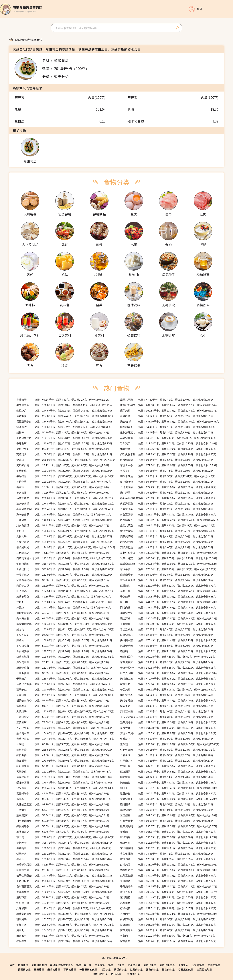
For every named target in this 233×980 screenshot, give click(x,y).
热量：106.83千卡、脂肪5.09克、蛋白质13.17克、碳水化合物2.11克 (64, 640)
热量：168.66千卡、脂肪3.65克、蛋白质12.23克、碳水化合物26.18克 (169, 558)
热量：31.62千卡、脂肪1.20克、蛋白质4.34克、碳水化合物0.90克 (167, 580)
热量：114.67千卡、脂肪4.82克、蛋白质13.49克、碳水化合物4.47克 (168, 903)
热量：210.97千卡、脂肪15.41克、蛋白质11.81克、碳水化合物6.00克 (169, 788)
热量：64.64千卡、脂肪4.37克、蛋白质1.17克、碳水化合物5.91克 (63, 400)
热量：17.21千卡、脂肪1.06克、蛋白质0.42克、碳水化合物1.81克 (167, 711)
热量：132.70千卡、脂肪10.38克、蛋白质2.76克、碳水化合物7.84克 (168, 613)
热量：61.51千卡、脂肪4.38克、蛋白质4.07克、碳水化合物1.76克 (167, 755)
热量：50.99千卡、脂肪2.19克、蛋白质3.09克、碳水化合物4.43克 (63, 432)
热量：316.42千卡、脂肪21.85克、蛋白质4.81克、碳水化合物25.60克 (65, 564)
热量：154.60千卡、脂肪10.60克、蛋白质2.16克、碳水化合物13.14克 (65, 733)
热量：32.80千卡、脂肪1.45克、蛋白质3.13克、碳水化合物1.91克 (63, 580)
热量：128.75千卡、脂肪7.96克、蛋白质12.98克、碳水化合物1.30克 (64, 651)
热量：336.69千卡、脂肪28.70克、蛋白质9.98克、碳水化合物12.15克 (169, 837)
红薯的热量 (136, 969)
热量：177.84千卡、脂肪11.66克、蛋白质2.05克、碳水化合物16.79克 (169, 465)
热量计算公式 (84, 965)
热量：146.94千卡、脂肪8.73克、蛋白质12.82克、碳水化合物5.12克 (64, 520)
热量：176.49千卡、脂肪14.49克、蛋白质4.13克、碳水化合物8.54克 (168, 640)
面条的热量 (152, 969)
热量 (111, 965)
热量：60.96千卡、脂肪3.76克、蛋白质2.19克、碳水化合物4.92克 (167, 471)
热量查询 (23, 965)
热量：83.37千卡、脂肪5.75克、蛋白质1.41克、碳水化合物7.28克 (63, 936)
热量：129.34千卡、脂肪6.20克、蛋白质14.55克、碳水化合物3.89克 (64, 471)
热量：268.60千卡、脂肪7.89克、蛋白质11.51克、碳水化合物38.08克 (65, 881)
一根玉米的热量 (88, 969)
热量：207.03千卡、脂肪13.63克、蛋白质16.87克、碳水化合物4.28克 (169, 815)
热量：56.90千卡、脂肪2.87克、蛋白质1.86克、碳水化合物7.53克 (167, 575)
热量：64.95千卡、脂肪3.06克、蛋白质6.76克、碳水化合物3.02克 (167, 542)
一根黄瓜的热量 (99, 974)
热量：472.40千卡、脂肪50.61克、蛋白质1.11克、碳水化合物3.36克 (168, 679)
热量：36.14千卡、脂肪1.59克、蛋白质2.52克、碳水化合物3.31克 (167, 416)
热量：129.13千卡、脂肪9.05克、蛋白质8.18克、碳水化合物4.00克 (64, 482)
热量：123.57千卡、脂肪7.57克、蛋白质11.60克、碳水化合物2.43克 (168, 515)
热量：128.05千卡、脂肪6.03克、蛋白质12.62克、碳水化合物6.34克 (64, 941)
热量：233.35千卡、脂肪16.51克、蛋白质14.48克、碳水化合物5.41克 (169, 553)
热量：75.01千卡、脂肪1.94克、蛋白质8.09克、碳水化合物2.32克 (167, 810)
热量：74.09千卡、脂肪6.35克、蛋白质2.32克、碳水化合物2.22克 (167, 717)
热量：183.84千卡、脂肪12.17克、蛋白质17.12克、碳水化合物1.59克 (65, 629)
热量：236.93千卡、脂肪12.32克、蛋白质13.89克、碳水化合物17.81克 (66, 460)
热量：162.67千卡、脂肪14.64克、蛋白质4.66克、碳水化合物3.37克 (168, 772)
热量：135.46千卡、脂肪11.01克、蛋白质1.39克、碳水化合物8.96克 (64, 679)
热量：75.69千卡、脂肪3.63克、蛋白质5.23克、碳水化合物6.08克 (167, 493)
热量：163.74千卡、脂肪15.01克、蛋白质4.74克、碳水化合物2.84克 (168, 941)
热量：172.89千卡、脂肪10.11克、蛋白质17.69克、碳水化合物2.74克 (65, 711)
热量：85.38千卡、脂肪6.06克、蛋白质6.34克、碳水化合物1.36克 (63, 865)
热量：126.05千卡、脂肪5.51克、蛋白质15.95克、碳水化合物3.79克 (168, 586)
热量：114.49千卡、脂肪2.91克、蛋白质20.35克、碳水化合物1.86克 (168, 897)
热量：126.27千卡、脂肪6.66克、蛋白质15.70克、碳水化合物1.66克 (64, 892)
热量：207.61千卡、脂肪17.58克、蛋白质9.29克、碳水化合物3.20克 (168, 766)
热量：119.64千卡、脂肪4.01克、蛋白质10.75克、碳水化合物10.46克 (169, 443)
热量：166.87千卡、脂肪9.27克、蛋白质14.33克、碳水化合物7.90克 (168, 832)
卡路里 (120, 965)
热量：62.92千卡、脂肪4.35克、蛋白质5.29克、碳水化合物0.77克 (63, 717)
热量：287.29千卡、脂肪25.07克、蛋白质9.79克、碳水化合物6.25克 (168, 454)
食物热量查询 (39, 965)
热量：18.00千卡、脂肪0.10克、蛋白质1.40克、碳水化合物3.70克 (63, 487)
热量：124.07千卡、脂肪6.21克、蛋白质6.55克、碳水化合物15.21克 (64, 542)
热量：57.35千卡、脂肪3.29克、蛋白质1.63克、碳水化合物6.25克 (63, 700)
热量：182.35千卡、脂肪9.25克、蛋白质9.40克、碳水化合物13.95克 (64, 728)
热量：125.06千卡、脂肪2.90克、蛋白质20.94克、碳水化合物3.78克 (64, 859)
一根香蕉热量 (132, 974)
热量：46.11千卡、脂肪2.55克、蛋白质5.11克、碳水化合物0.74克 (63, 553)
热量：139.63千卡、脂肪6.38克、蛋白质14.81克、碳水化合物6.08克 (168, 668)
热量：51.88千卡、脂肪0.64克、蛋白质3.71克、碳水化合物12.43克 (167, 531)
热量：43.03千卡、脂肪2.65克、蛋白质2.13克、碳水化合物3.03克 (167, 547)
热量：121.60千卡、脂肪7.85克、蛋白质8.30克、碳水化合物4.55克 (64, 684)
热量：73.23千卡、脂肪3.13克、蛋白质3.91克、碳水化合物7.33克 (167, 761)
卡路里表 (183, 965)
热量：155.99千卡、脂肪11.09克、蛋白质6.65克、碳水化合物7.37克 (168, 881)
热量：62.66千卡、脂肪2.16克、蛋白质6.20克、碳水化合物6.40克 (167, 635)
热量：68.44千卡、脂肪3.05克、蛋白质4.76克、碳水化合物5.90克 (63, 886)
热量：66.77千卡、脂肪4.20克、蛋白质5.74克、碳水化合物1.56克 (63, 810)
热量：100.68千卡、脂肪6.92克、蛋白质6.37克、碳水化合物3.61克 (64, 427)
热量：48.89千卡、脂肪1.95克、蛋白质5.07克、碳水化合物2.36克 (63, 903)
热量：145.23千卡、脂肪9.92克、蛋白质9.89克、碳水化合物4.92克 (64, 608)
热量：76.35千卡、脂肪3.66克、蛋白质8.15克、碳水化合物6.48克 (167, 930)
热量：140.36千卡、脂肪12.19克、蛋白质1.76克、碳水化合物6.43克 (168, 449)
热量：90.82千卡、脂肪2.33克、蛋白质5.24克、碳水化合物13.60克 (167, 919)
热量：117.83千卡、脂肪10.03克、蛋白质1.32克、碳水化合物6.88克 (168, 597)
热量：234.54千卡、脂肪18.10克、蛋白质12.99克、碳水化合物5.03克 (169, 870)
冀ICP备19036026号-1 (115, 958)
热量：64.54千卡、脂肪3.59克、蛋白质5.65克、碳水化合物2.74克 (167, 695)
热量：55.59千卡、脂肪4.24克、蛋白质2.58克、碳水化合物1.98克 (167, 504)
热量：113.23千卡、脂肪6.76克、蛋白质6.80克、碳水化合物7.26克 (64, 558)
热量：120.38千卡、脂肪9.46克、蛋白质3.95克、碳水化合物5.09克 (64, 848)
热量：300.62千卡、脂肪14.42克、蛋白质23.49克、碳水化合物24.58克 (169, 520)
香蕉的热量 (24, 969)
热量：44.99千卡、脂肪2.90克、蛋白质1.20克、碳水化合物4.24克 (167, 739)
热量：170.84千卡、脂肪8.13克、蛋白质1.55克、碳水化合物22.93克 (168, 569)
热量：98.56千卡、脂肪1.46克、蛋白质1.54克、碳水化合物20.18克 (64, 799)
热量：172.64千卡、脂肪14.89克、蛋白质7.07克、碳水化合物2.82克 (168, 684)
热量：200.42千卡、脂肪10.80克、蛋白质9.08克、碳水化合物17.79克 (169, 799)
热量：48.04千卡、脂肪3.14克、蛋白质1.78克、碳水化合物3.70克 (167, 777)
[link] (23, 40)
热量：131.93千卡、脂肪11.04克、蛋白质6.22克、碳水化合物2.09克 (64, 575)
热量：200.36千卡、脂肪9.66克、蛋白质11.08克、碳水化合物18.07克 (169, 892)
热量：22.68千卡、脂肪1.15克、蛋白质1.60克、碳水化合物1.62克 (63, 870)
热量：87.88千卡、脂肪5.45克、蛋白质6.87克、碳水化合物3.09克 (167, 629)
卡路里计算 (134, 965)
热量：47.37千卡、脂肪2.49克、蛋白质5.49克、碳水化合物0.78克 (167, 400)
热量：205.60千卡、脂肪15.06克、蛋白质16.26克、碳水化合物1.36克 (65, 925)
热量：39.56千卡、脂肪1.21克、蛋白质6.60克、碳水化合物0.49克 (63, 493)
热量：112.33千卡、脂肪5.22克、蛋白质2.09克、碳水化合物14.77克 (64, 668)
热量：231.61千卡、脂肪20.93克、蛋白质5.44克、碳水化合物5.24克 (168, 608)
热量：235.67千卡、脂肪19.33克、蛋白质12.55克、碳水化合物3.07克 (169, 826)
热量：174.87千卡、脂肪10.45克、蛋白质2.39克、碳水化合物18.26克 (65, 504)
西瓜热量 (116, 974)
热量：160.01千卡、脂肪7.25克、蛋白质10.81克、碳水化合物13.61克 (65, 690)
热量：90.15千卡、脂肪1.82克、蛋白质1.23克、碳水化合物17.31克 (167, 750)
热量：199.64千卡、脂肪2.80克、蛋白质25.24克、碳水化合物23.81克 (65, 657)
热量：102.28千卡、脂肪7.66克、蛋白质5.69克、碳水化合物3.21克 (167, 657)
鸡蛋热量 (106, 969)
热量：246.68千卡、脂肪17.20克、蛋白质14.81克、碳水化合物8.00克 (65, 837)
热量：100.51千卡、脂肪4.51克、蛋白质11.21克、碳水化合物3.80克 (168, 793)
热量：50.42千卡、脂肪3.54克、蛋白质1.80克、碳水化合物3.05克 (63, 766)
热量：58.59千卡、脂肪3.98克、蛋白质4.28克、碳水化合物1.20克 (63, 826)
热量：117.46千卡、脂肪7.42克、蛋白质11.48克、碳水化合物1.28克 (168, 783)
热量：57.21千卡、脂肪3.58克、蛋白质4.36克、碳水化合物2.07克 (63, 525)
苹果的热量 (70, 969)
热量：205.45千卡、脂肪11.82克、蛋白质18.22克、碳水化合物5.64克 (65, 788)
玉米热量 (39, 969)
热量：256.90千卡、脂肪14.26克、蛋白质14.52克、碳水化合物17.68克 (169, 744)
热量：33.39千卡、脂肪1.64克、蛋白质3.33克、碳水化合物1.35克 (63, 673)
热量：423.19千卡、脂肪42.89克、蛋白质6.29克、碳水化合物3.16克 (168, 498)
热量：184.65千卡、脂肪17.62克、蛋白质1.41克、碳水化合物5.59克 (64, 422)
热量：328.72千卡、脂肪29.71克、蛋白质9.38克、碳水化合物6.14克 (64, 843)
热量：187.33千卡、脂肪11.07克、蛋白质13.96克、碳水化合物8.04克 (65, 914)
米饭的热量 (54, 969)
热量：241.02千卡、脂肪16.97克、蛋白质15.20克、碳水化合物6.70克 (169, 602)
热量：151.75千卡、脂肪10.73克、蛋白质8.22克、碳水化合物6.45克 (64, 919)
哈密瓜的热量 (186, 969)
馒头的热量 (168, 969)
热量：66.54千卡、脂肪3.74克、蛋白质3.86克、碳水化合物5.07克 (167, 482)
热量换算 (100, 965)
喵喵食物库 (23, 40)
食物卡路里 (150, 965)
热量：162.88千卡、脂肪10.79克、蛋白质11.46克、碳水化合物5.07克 (169, 411)
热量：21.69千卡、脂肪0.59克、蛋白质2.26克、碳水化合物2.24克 (63, 586)
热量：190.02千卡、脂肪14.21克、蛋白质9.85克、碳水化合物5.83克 (168, 848)
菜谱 (12, 965)
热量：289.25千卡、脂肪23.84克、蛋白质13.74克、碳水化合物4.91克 (65, 476)
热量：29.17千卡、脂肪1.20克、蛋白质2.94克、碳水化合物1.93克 (63, 662)
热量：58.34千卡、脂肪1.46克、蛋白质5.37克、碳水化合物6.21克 (63, 815)
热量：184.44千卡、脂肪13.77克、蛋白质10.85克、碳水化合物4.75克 (65, 739)
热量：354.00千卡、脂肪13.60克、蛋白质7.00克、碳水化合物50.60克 (169, 673)
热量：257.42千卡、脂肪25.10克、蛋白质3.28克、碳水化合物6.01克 (64, 876)
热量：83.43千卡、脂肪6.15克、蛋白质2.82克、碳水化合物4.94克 (167, 662)
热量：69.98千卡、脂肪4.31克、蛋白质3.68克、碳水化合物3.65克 (167, 821)
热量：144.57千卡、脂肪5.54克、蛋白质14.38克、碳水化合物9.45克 (64, 411)
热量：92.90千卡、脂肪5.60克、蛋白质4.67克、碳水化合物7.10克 (63, 804)
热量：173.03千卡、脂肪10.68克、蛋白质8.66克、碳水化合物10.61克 (65, 761)
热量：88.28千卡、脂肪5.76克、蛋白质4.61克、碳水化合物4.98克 (63, 744)
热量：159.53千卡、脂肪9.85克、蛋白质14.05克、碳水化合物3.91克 (64, 454)
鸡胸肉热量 (214, 965)
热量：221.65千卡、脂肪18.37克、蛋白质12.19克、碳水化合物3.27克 (169, 886)
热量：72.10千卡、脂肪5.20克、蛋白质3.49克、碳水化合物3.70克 (167, 509)
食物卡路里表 (167, 965)
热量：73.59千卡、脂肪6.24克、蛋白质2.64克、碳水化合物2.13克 (63, 722)
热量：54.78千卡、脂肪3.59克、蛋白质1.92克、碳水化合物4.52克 (63, 897)
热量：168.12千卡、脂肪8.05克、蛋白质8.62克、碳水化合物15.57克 (168, 690)
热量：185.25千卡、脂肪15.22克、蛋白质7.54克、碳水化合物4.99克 (168, 876)
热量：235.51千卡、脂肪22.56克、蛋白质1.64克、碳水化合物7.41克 (64, 750)
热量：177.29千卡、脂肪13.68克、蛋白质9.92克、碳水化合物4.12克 (168, 487)
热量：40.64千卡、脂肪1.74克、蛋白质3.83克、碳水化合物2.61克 (63, 613)
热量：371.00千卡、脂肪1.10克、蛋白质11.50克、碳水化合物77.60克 (65, 569)
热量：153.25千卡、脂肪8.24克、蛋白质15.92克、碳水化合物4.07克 (64, 854)
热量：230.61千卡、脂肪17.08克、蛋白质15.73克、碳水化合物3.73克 (65, 498)
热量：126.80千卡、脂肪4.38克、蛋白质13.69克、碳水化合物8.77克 (168, 859)
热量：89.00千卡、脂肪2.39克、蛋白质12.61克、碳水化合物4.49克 (167, 476)
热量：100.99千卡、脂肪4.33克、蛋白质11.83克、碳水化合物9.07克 (168, 624)
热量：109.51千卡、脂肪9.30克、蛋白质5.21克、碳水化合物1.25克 (167, 525)
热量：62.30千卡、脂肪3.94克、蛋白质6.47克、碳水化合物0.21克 (63, 821)
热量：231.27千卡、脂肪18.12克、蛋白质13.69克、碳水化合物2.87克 (65, 695)
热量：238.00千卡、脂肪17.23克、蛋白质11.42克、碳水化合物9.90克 (169, 865)
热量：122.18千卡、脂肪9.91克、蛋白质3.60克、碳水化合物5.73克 (64, 772)
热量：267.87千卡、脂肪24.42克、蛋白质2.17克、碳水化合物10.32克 (65, 416)
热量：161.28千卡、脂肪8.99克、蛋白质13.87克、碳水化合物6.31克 (168, 728)
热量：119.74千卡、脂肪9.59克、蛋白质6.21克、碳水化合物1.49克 (167, 936)
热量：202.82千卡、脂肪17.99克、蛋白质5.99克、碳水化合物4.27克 (64, 536)
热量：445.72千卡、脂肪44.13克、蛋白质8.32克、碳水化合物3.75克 (168, 651)
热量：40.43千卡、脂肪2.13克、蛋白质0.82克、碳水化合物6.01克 (167, 706)
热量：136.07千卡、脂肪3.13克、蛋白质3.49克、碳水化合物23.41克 (64, 405)
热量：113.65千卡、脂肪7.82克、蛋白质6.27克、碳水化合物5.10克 (64, 515)
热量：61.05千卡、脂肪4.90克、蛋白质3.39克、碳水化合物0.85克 (63, 618)
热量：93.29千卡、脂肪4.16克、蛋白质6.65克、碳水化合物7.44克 (63, 449)
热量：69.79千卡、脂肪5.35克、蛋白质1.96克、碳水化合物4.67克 (167, 432)
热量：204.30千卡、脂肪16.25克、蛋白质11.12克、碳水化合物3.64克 (169, 405)
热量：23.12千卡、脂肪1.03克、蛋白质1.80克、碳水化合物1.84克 (63, 465)
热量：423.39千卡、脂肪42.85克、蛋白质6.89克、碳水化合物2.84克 (168, 733)
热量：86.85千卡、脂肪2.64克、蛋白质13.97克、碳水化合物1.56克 (64, 597)
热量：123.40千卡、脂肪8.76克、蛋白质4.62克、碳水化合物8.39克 (64, 908)
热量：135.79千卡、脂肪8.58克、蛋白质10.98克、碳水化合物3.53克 (64, 777)
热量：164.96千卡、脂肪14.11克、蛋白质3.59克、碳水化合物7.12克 (64, 930)
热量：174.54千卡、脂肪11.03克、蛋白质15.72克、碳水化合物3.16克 (65, 591)
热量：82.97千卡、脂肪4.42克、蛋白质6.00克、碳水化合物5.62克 (167, 536)
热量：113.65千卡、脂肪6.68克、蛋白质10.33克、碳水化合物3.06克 (168, 843)
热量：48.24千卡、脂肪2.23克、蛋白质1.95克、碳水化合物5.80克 (63, 793)
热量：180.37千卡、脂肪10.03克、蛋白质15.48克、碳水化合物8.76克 (169, 591)
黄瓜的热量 (120, 969)
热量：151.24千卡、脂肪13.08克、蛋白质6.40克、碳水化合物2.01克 (168, 722)
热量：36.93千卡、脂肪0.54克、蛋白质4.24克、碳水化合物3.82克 (167, 804)
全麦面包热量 (204, 969)
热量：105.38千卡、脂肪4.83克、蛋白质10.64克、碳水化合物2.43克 (168, 925)
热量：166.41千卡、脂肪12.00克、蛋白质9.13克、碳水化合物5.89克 (64, 624)
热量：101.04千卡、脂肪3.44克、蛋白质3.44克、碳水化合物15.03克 (64, 602)
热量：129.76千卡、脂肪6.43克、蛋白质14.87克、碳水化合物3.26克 (64, 438)
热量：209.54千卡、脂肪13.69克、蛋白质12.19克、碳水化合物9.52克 (169, 564)
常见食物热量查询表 (61, 965)
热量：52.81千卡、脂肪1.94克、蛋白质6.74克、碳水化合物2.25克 (63, 646)
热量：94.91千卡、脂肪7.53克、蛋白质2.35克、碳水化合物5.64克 (63, 706)
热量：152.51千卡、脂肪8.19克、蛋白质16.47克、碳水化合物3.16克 (168, 908)
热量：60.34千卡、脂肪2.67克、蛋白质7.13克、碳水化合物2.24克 (167, 460)
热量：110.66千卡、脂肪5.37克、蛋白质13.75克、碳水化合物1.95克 (64, 443)
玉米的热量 (198, 965)
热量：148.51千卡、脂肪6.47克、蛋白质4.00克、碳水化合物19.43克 (168, 438)
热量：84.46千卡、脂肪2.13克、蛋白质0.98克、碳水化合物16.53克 (167, 427)
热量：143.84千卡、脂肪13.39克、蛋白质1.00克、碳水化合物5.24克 (168, 700)
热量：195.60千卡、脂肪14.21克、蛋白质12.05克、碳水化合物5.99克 (65, 531)
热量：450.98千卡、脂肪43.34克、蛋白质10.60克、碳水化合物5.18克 (169, 914)
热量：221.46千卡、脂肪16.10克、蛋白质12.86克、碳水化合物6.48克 (65, 509)
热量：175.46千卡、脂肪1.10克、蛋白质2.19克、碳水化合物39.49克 (64, 783)
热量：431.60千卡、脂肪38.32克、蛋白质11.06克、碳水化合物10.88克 (169, 422)
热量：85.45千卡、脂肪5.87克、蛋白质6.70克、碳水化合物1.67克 (167, 646)
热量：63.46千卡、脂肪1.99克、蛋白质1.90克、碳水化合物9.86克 (63, 832)
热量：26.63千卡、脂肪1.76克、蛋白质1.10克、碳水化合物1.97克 (63, 635)
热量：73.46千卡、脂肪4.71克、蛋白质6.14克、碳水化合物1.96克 (167, 854)
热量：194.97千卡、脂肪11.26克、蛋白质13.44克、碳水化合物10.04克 (66, 547)
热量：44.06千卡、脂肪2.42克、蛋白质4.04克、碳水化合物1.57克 (63, 755)
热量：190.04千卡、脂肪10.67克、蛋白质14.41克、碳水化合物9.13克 (169, 618)
